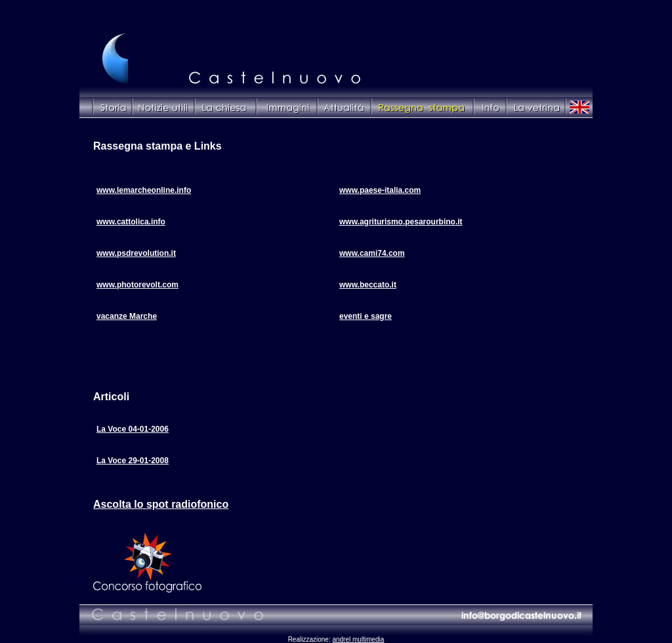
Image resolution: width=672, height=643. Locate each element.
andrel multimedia (358, 639)
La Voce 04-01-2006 (133, 429)
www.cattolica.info (131, 222)
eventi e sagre (366, 316)
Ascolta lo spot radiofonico (161, 504)
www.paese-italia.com (380, 190)
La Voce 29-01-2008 (133, 461)
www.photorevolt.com (137, 285)
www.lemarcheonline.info (144, 190)
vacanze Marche (127, 316)
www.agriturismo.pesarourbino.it (401, 222)
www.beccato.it (368, 285)
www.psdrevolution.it (136, 253)
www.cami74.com (372, 253)
